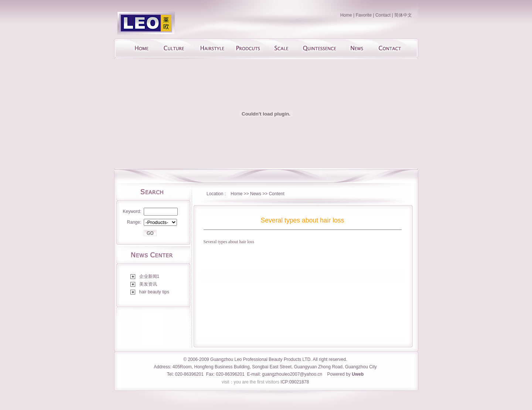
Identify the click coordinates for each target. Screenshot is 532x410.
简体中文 (403, 15)
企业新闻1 (149, 276)
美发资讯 (148, 284)
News (256, 194)
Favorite (364, 15)
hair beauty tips (154, 292)
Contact (383, 15)
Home (346, 15)
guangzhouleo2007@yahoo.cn (292, 374)
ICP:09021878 (295, 382)
